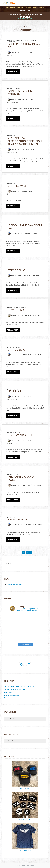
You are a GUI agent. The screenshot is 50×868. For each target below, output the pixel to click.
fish (25, 40)
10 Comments (13, 194)
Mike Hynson (17, 89)
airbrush (33, 40)
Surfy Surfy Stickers (25, 806)
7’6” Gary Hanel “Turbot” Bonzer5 (14, 689)
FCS (22, 40)
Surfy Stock (11, 42)
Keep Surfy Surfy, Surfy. (11, 695)
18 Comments (13, 102)
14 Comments (37, 525)
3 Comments (36, 234)
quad (28, 40)
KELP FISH (14, 391)
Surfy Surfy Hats (25, 775)
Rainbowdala (17, 519)
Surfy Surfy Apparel (25, 837)
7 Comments (13, 400)
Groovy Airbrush (20, 435)
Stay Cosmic (16, 350)
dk (14, 433)
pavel (19, 40)
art (17, 389)
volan (15, 40)
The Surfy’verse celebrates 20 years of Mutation (19, 686)
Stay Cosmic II (17, 310)
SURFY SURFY (9, 692)
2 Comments (13, 55)
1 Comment (37, 355)
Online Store (25, 11)
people (23, 223)
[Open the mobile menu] (46, 3)
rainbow (10, 40)
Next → (29, 553)
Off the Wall (17, 186)
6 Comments (37, 276)
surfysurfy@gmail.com (36, 8)
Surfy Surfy (17, 53)
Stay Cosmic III (18, 270)
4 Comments (13, 152)
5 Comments (13, 443)
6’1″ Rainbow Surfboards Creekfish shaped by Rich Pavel (24, 141)
